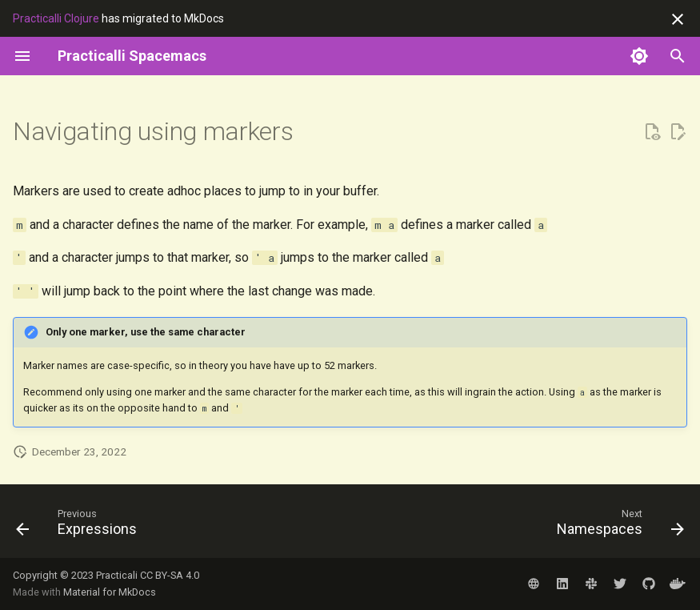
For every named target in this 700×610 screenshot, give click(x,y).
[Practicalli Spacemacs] (132, 56)
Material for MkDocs (110, 592)
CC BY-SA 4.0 (170, 575)
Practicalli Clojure (56, 18)
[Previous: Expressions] (80, 526)
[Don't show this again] (678, 19)
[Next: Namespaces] (617, 526)
